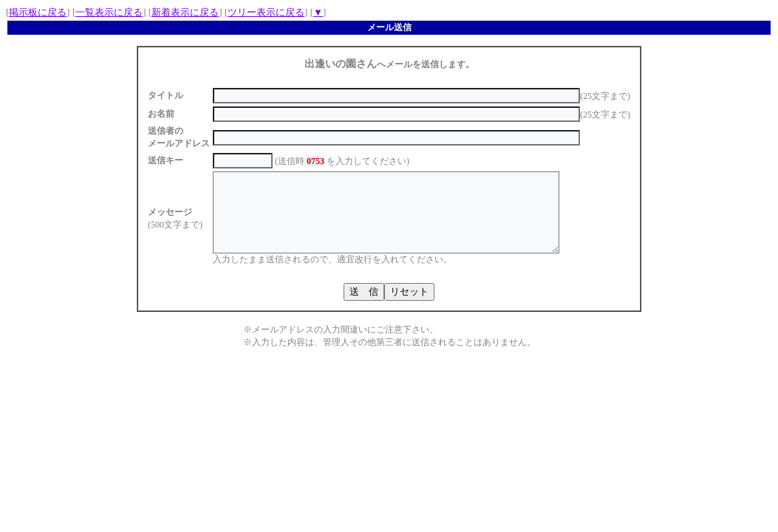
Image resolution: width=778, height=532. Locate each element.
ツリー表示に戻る (266, 12)
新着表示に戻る (185, 12)
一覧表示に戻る (109, 12)
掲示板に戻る (38, 12)
